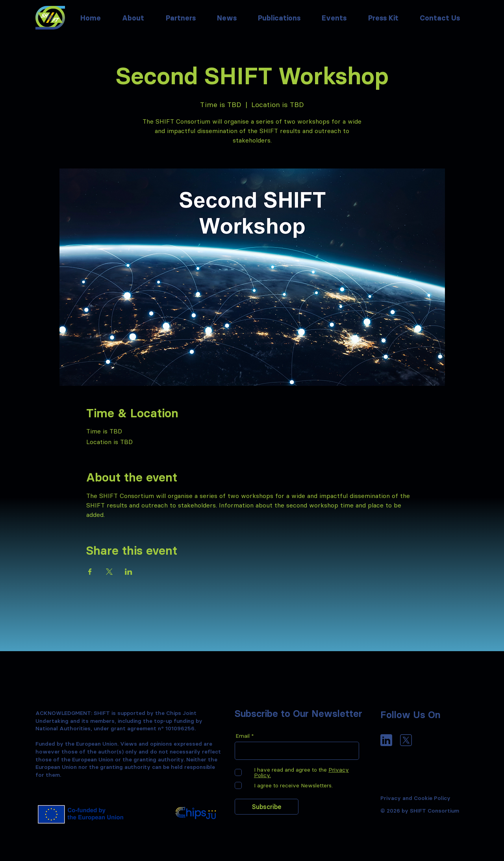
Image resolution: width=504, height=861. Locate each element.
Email (243, 736)
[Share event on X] (109, 572)
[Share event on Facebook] (90, 572)
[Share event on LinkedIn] (129, 572)
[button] (227, 18)
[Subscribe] (267, 807)
